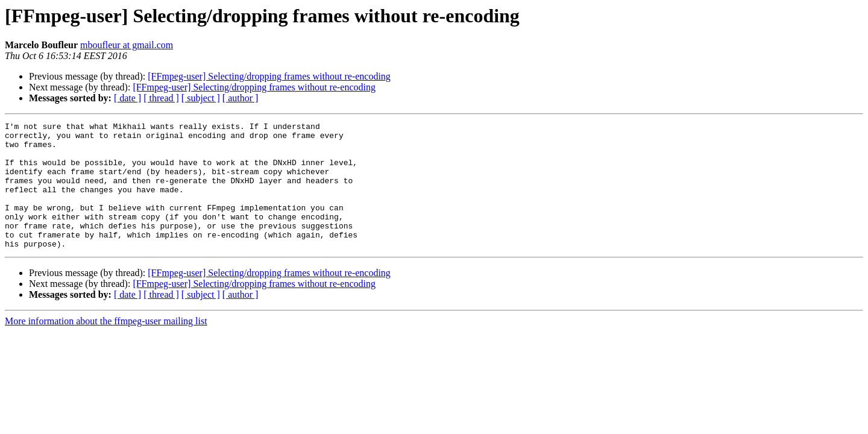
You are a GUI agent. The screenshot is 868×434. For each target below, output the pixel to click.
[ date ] (127, 98)
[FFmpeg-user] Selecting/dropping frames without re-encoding (269, 76)
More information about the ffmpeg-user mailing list (106, 346)
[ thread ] (161, 98)
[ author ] (241, 98)
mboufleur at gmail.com (127, 45)
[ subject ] (201, 98)
